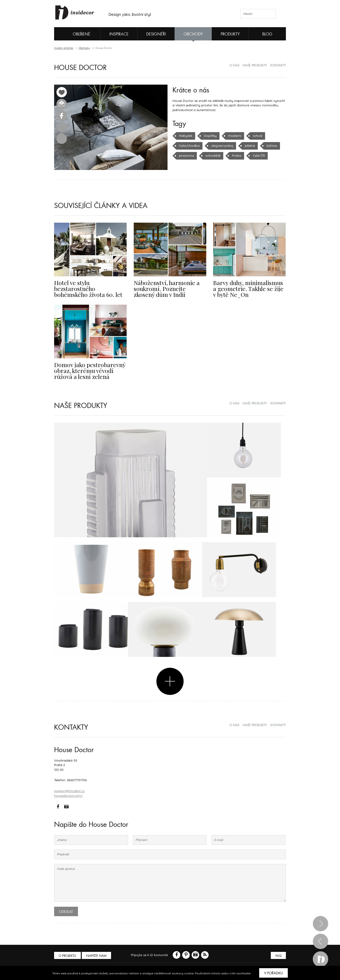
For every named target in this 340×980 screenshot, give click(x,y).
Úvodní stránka (64, 48)
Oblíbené (74, 34)
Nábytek (185, 136)
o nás (234, 65)
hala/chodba (189, 146)
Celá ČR (256, 156)
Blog (267, 34)
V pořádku (273, 973)
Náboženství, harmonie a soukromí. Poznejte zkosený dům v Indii (167, 288)
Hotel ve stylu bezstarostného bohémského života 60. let (90, 285)
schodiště (212, 156)
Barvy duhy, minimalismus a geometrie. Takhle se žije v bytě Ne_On (248, 288)
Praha (234, 156)
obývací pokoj (220, 146)
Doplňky (209, 136)
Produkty (230, 34)
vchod (256, 136)
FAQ (278, 954)
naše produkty (255, 65)
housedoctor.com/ (68, 794)
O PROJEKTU (68, 954)
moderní (233, 136)
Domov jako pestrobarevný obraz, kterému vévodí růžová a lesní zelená (90, 370)
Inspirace (119, 34)
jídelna (247, 146)
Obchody (193, 34)
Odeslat (66, 910)
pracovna (186, 156)
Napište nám (98, 954)
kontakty (278, 65)
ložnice (269, 146)
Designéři (156, 34)
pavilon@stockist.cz (69, 789)
